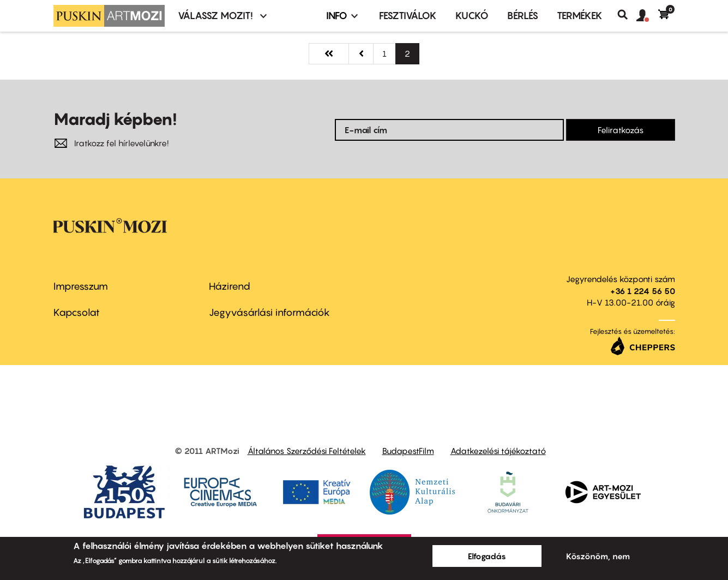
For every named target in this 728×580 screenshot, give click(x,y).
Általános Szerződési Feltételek (307, 451)
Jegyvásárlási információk (269, 312)
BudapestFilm (408, 451)
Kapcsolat (77, 312)
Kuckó (472, 16)
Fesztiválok (408, 16)
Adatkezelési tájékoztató (498, 451)
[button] (647, 16)
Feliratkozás (621, 130)
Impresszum (81, 286)
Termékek (580, 16)
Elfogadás (487, 556)
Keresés (627, 15)
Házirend (230, 286)
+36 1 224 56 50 (643, 291)
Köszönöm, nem (598, 556)
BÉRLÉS (523, 16)
